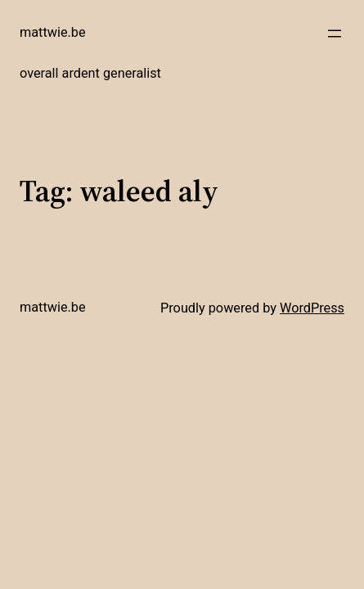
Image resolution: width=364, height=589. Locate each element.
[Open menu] (335, 34)
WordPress (312, 308)
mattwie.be (53, 32)
